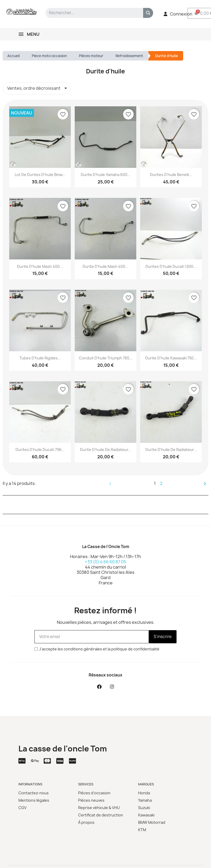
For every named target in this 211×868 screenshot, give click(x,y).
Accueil (14, 56)
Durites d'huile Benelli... (171, 175)
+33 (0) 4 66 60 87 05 (105, 562)
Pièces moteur (91, 56)
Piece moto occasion (49, 56)
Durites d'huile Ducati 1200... (171, 266)
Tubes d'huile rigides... (40, 358)
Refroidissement (129, 56)
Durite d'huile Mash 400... (40, 266)
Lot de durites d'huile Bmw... (40, 175)
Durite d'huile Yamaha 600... (106, 175)
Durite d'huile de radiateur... (106, 450)
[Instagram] (112, 687)
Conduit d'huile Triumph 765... (106, 358)
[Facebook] (99, 687)
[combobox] (91, 13)
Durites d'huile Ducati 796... (40, 450)
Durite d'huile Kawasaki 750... (171, 358)
